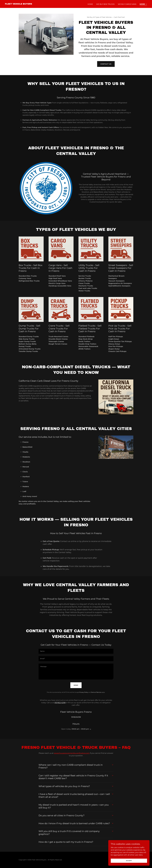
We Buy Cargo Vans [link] (127, 4)
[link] (19, 4)
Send (76, 685)
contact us (106, 64)
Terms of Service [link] (96, 692)
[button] (143, 4)
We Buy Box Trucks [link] (105, 4)
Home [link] (90, 4)
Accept (129, 861)
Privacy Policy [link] (84, 692)
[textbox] (76, 651)
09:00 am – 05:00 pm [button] (80, 729)
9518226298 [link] (76, 717)
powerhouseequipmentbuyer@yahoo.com (72, 753)
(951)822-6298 (60, 703)
